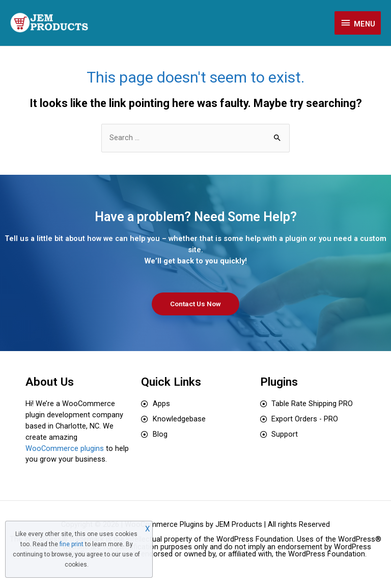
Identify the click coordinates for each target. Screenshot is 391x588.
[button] (195, 304)
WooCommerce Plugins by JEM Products (193, 524)
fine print (72, 544)
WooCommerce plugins (65, 448)
